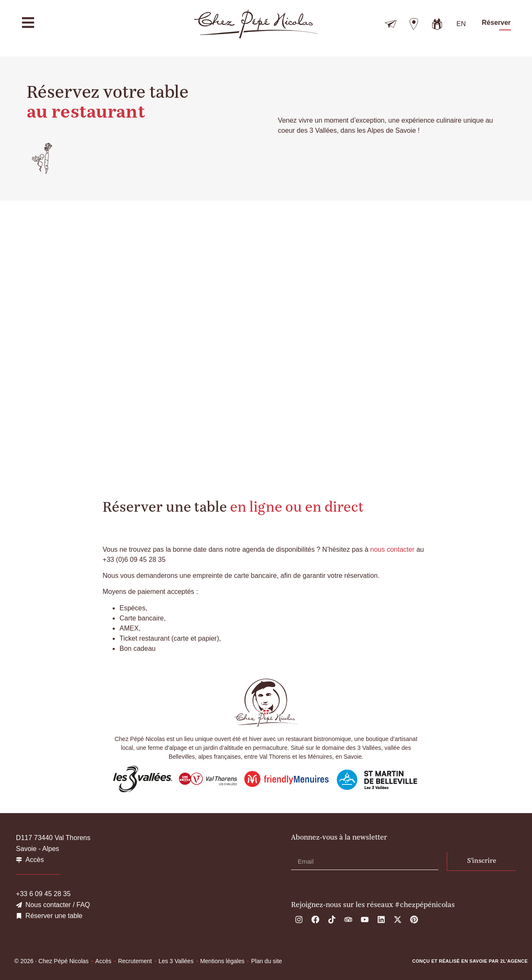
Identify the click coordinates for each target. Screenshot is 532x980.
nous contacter (393, 549)
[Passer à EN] (461, 24)
